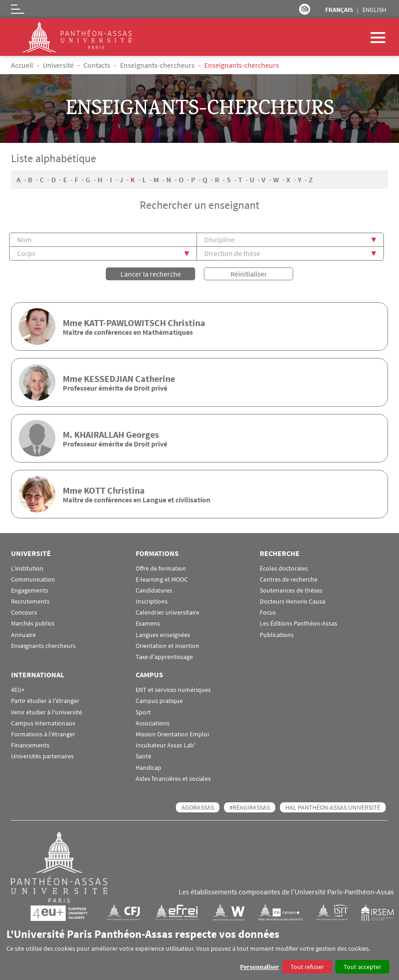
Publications (277, 635)
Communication (33, 580)
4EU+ (18, 690)
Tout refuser (307, 967)
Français (339, 10)
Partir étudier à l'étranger (45, 701)
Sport (143, 712)
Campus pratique (159, 701)
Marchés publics (33, 623)
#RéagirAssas (250, 807)
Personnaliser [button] (260, 967)
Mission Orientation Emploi (172, 734)
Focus (268, 612)
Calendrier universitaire (167, 612)
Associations (153, 723)
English (374, 10)
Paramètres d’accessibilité (305, 9)
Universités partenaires (42, 756)
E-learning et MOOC (162, 580)
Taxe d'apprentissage (164, 657)
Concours (24, 612)
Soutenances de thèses (291, 591)
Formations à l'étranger (43, 734)
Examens (148, 623)
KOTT (95, 490)
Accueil (22, 65)
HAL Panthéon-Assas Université (333, 807)
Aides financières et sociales (173, 779)
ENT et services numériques (173, 690)
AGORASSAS (198, 807)
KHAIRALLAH (99, 434)
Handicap (148, 768)
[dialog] (199, 950)
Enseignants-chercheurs (157, 65)
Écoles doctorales (284, 569)
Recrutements (30, 602)
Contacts (97, 65)
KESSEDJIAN (109, 378)
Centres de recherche (289, 580)
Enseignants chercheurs (43, 646)
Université (58, 65)
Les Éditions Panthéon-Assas (298, 623)
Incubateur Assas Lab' (165, 745)
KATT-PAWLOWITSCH (125, 323)
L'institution (27, 569)
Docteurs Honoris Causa (292, 602)
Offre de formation (161, 569)
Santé (143, 756)
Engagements (30, 591)
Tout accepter (362, 967)
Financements (30, 745)
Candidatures (154, 591)
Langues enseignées (163, 635)
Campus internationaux (43, 723)
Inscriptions (152, 602)
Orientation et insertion (167, 646)
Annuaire (23, 635)
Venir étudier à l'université (46, 712)
